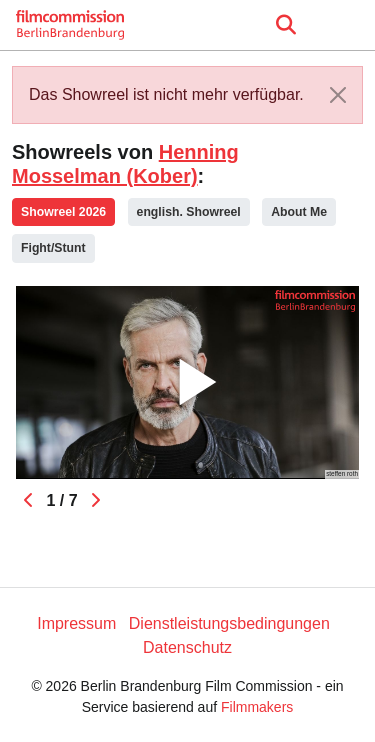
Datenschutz (187, 647)
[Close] (338, 95)
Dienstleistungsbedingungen (229, 623)
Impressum (76, 623)
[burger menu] (345, 25)
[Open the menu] (285, 25)
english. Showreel (189, 212)
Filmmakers (257, 707)
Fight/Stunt (53, 248)
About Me (299, 212)
